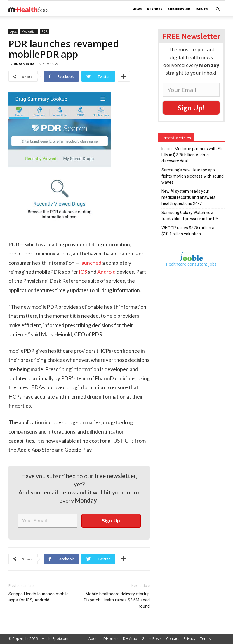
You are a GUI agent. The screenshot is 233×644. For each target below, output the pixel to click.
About (94, 639)
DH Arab (130, 639)
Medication (29, 31)
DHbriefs (111, 639)
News (137, 9)
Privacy (189, 639)
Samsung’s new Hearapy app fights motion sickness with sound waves (193, 176)
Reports (155, 9)
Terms (205, 639)
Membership (179, 9)
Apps (13, 31)
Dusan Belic (24, 64)
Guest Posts (152, 639)
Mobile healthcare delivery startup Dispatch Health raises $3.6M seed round (117, 600)
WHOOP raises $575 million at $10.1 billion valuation (189, 231)
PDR (45, 31)
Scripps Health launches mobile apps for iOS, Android (39, 597)
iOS (83, 272)
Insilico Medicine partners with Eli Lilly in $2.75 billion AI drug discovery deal (192, 155)
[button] (218, 9)
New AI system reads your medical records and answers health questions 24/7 (188, 197)
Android (106, 272)
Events (202, 9)
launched (91, 263)
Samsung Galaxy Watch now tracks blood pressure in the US (190, 216)
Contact (173, 639)
